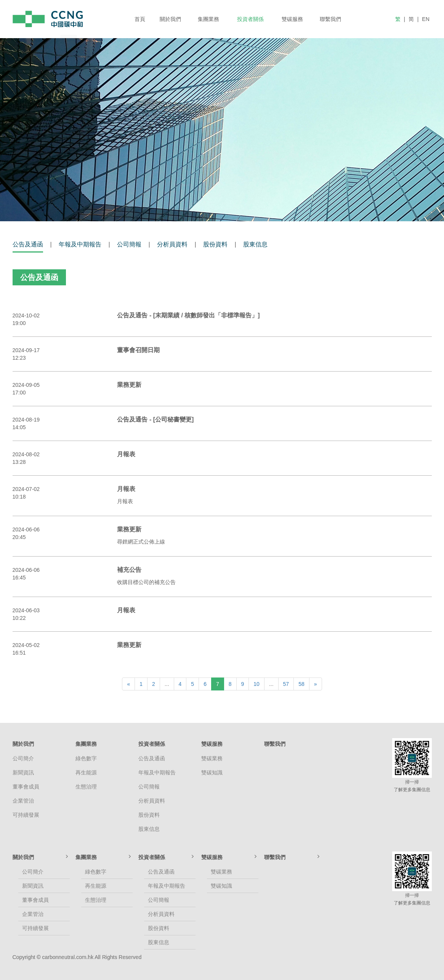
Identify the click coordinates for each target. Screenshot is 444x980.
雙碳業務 (212, 758)
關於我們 (170, 19)
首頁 (140, 19)
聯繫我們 (330, 19)
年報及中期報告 (80, 244)
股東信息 (255, 244)
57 (286, 684)
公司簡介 (23, 758)
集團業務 (208, 19)
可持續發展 (26, 815)
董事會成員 (26, 787)
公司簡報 (129, 244)
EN (426, 19)
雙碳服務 (292, 19)
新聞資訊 (23, 772)
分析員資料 (172, 244)
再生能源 (86, 772)
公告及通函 (28, 244)
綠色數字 (86, 758)
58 (301, 684)
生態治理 (86, 787)
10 (256, 684)
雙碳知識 (212, 772)
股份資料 (215, 244)
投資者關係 (250, 19)
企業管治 (23, 801)
